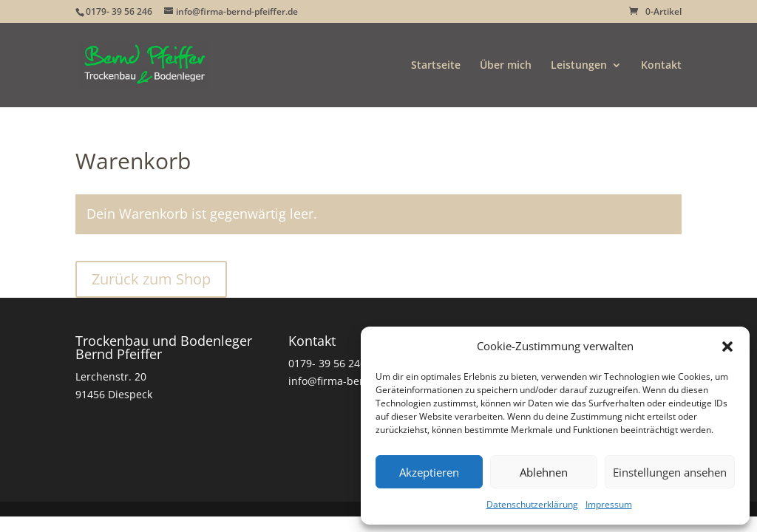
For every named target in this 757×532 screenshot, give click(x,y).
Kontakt (661, 66)
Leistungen (579, 66)
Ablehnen (544, 472)
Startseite (436, 66)
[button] (727, 347)
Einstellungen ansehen (670, 472)
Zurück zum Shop (151, 279)
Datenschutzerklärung (532, 504)
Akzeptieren (429, 472)
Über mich (506, 66)
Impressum (609, 504)
